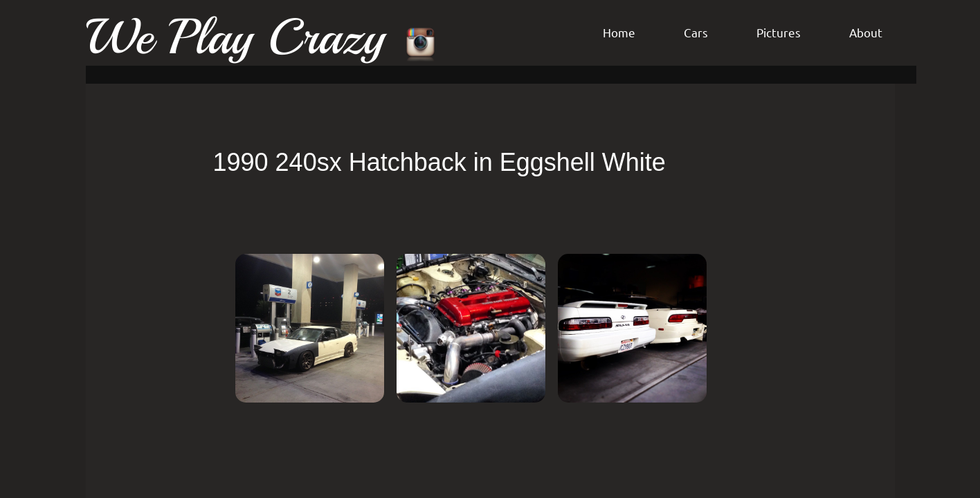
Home (619, 32)
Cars (696, 32)
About (866, 32)
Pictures (779, 32)
